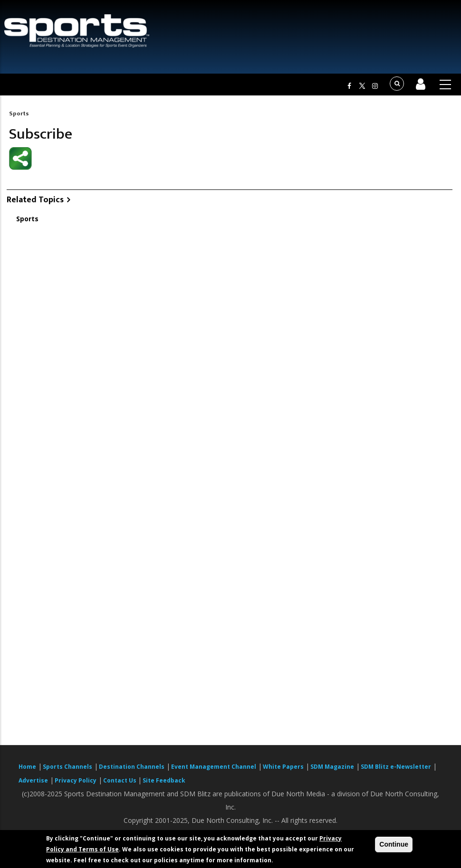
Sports (19, 113)
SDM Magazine (332, 767)
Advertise (33, 780)
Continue (394, 844)
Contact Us (120, 780)
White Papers (283, 767)
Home (27, 767)
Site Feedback (164, 780)
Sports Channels (67, 767)
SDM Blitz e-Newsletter (396, 767)
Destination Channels (132, 767)
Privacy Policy (76, 780)
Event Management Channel (214, 767)
